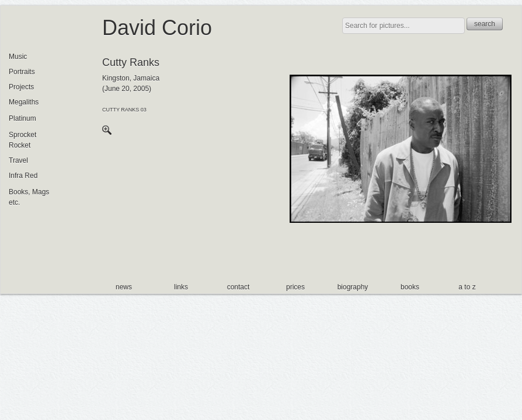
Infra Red (23, 176)
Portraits (22, 72)
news (124, 287)
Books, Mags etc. (29, 197)
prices (295, 287)
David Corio (157, 28)
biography (353, 287)
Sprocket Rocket (22, 140)
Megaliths (24, 102)
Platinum (22, 118)
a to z (467, 287)
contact (239, 287)
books (410, 287)
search (485, 24)
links (181, 287)
